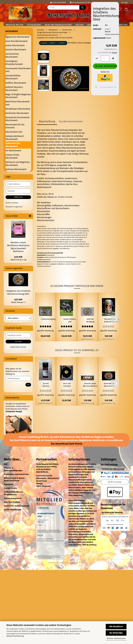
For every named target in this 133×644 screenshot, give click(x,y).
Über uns (123, 25)
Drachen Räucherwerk (16, 50)
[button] (126, 9)
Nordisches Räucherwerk (17, 113)
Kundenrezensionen (71, 121)
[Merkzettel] (120, 9)
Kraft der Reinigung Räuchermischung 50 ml (90, 321)
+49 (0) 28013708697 (58, 3)
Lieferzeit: (97, 29)
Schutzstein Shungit (14, 412)
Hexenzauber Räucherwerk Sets (18, 70)
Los (28, 385)
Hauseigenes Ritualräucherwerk (14, 63)
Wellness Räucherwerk (16, 169)
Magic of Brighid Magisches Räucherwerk (18, 96)
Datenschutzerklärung (15, 636)
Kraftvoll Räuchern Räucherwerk (14, 89)
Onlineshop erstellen (57, 563)
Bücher (79, 25)
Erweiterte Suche (18, 347)
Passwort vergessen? (14, 207)
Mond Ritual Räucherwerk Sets (18, 103)
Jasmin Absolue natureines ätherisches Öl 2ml (46, 385)
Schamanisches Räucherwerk (13, 145)
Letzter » (62, 43)
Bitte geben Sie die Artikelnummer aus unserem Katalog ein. (17, 371)
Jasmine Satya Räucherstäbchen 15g (90, 385)
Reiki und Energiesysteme (58, 25)
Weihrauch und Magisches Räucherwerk (18, 164)
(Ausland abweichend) (112, 34)
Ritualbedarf (34, 25)
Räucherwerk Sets (14, 132)
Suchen (18, 342)
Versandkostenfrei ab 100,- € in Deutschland (87, 3)
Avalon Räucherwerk (15, 45)
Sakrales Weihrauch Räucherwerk (15, 138)
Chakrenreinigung (48, 319)
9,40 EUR (18, 257)
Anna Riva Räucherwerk (16, 41)
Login (125, 3)
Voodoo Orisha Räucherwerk (12, 156)
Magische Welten (14, 25)
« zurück (44, 43)
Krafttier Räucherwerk (16, 83)
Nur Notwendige (116, 633)
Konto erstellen (12, 203)
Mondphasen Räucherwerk (18, 109)
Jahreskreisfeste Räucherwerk (13, 77)
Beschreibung (47, 121)
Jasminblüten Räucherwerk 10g (109, 385)
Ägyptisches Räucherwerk (17, 37)
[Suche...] (83, 7)
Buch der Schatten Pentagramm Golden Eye (67, 385)
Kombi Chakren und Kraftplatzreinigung (70, 321)
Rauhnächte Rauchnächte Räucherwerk (18, 119)
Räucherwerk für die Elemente (15, 126)
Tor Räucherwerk (13, 151)
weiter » (53, 43)
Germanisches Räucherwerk (12, 55)
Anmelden (18, 197)
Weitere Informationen (116, 638)
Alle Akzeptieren (116, 627)
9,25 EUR (18, 300)
